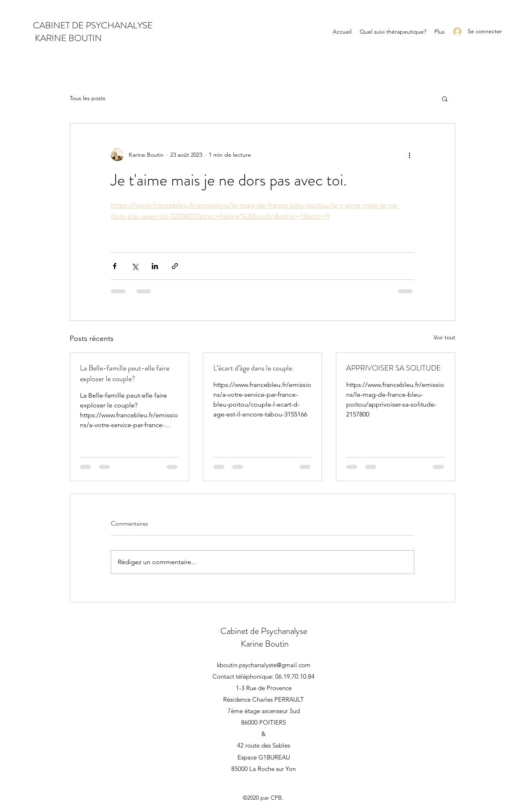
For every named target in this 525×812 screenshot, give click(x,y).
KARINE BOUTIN (67, 38)
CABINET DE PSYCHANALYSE (93, 25)
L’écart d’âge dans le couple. (253, 368)
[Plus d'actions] (409, 155)
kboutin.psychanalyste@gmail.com (264, 665)
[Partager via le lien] (175, 266)
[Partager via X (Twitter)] (135, 266)
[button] (445, 98)
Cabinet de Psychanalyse (264, 631)
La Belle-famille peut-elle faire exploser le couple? (125, 373)
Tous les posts (88, 98)
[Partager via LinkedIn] (155, 266)
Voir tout (444, 337)
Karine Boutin (264, 644)
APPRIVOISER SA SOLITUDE (394, 368)
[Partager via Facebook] (115, 266)
